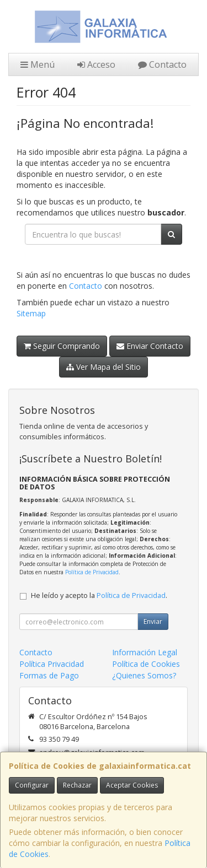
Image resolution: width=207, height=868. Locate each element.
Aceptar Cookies (132, 785)
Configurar (32, 785)
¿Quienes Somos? (144, 675)
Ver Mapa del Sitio (104, 367)
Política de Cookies (146, 664)
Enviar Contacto (150, 346)
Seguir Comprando (62, 346)
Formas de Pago (49, 675)
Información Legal (145, 652)
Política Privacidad (52, 664)
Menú (38, 64)
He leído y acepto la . (99, 595)
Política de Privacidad (92, 572)
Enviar (153, 621)
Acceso (96, 64)
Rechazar (77, 785)
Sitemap (31, 313)
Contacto (162, 64)
